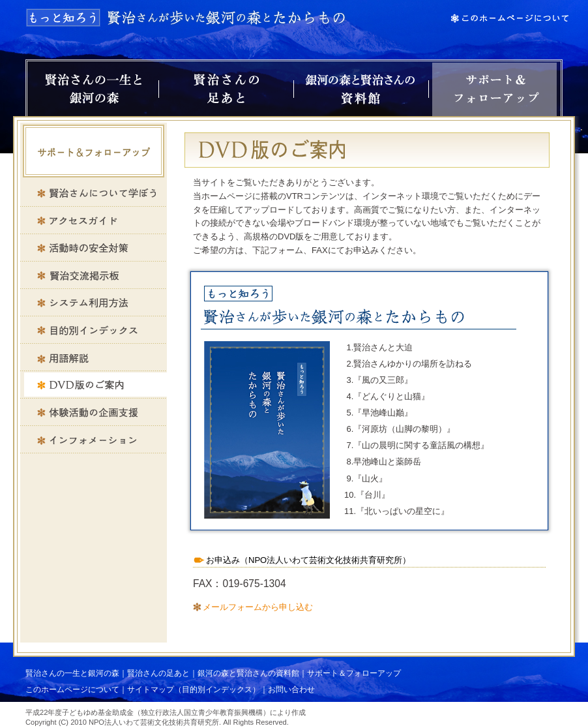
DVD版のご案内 (94, 385)
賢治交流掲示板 (94, 275)
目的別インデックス (94, 330)
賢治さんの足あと (226, 89)
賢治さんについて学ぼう (94, 193)
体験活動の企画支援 (94, 412)
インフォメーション (94, 440)
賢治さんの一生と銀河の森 (93, 89)
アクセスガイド (94, 220)
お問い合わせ (291, 690)
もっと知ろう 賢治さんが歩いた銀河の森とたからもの (186, 18)
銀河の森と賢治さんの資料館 (361, 89)
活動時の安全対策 (94, 248)
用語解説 (94, 357)
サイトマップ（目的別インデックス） (194, 690)
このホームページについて (72, 690)
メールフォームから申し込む (258, 607)
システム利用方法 (94, 303)
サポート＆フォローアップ (494, 89)
